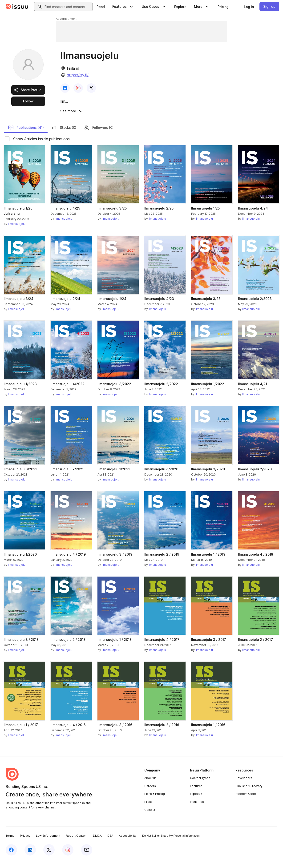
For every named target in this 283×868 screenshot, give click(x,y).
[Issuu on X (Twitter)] (49, 857)
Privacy (25, 842)
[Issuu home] (17, 7)
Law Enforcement (48, 842)
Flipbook (196, 801)
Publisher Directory (249, 793)
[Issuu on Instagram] (68, 857)
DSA (110, 842)
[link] (101, 7)
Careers (150, 793)
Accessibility (128, 842)
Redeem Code (246, 801)
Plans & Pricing (155, 801)
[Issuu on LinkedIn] (30, 857)
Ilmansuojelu (17, 231)
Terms (10, 842)
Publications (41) (26, 134)
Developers (244, 785)
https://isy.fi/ (78, 75)
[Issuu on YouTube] (87, 857)
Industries (197, 809)
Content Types (200, 785)
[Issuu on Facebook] (11, 857)
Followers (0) (99, 134)
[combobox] (68, 7)
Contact (150, 816)
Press (148, 809)
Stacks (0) (64, 134)
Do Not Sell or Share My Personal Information (171, 843)
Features (196, 793)
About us (150, 785)
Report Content (77, 842)
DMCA (97, 842)
